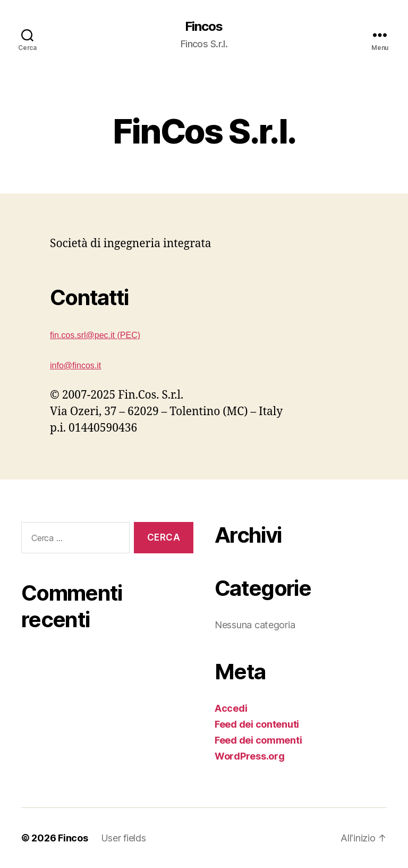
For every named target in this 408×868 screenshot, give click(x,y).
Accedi (231, 708)
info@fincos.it (75, 365)
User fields (124, 838)
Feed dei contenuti (257, 724)
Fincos (204, 27)
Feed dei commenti (258, 740)
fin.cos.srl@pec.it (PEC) (95, 335)
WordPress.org (250, 756)
